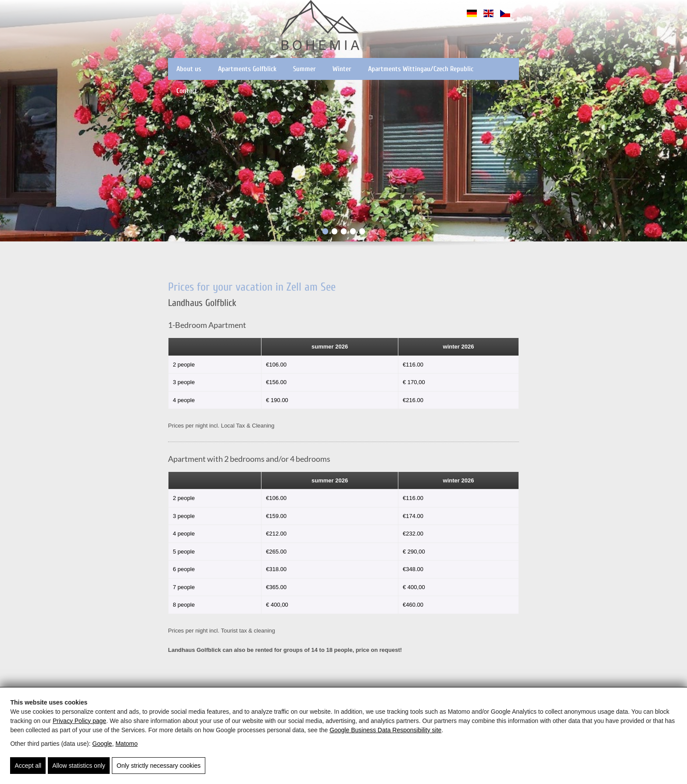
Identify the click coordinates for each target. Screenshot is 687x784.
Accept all (28, 766)
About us (189, 69)
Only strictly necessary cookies (159, 766)
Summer (304, 69)
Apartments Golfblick (247, 69)
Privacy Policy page (79, 721)
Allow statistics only (79, 766)
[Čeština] (505, 18)
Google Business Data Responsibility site (385, 730)
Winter (342, 69)
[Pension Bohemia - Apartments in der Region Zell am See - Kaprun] (320, 26)
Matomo (127, 744)
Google (102, 744)
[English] (488, 18)
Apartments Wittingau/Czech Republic (421, 69)
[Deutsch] (472, 18)
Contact (187, 91)
